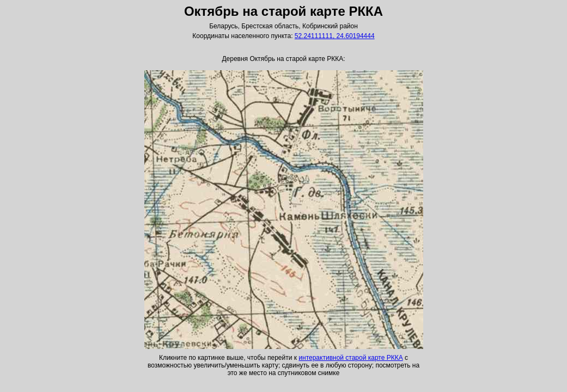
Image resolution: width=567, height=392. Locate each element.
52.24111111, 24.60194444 (335, 36)
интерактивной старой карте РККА (350, 358)
